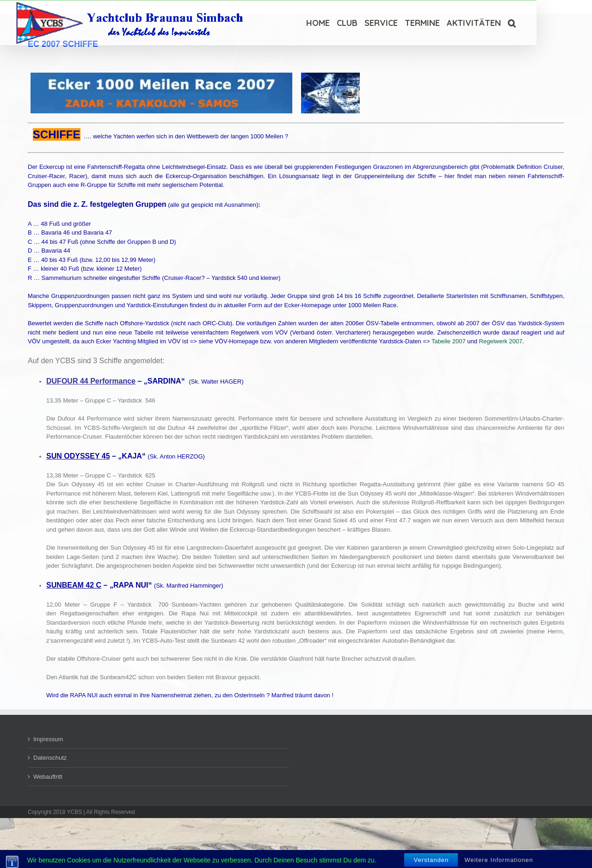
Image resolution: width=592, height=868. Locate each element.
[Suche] (512, 23)
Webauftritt (48, 777)
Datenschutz (50, 758)
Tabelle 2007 (449, 341)
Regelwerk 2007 (501, 341)
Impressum (48, 739)
